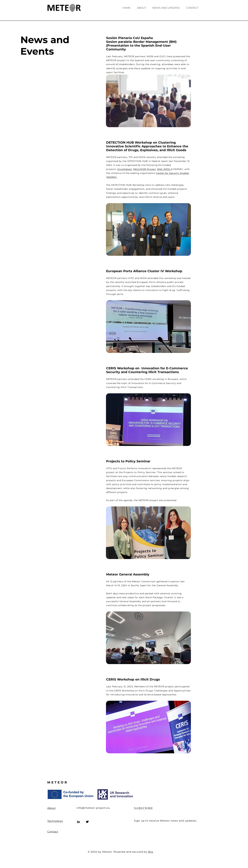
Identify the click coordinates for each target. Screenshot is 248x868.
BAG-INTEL (164, 169)
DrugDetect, (125, 169)
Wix (150, 852)
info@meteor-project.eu (93, 808)
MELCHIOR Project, (145, 169)
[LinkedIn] (78, 822)
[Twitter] (87, 822)
